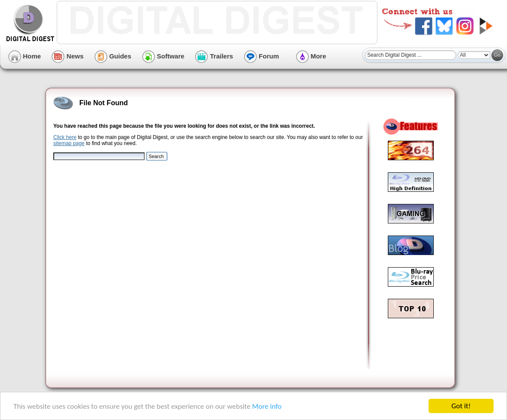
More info (267, 406)
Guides (113, 56)
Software (163, 56)
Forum (262, 56)
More (311, 56)
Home (25, 56)
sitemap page (69, 143)
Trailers (214, 56)
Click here (65, 137)
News (67, 56)
